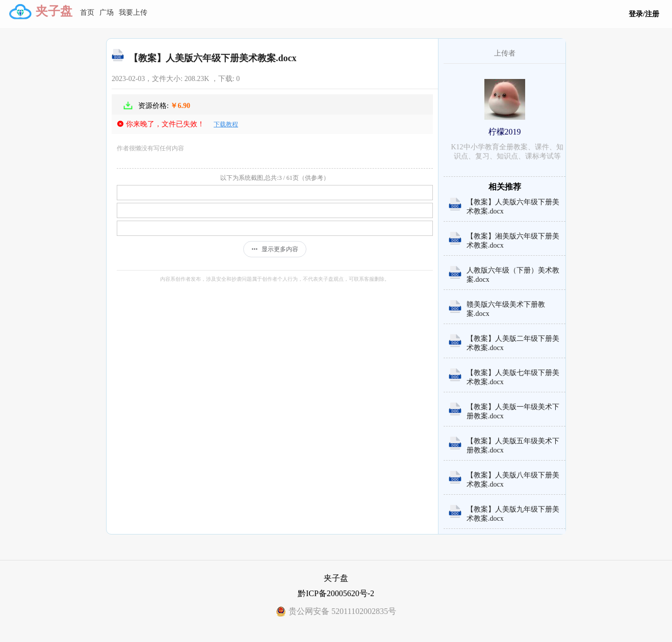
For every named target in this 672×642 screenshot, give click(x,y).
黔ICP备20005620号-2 (336, 593)
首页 (87, 12)
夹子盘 (54, 11)
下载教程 (226, 124)
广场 (107, 12)
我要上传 (133, 12)
